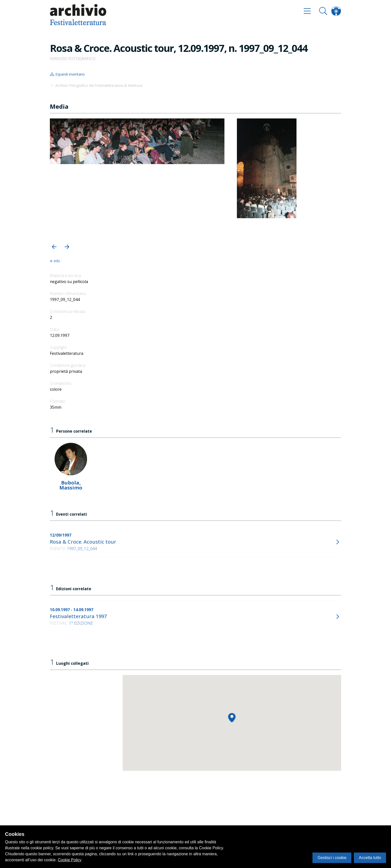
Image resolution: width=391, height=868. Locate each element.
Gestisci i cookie (332, 858)
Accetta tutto (370, 858)
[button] (54, 247)
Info (55, 261)
